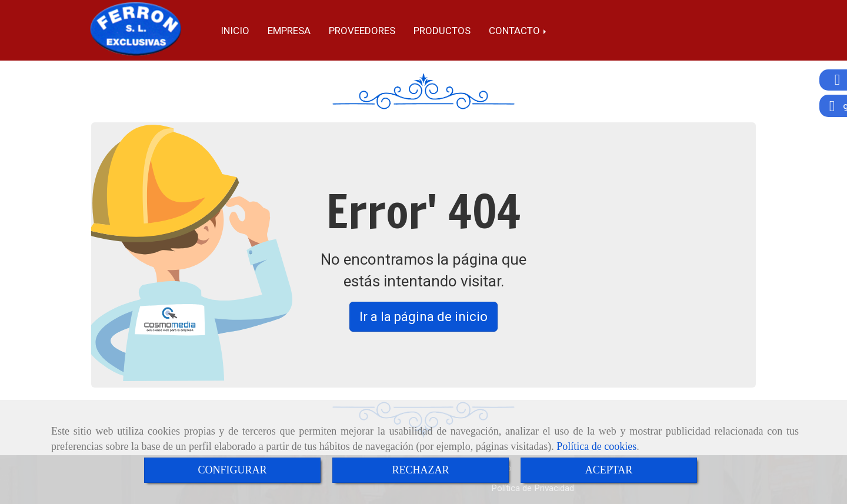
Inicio (235, 31)
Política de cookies (596, 446)
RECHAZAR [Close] (420, 470)
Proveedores (362, 31)
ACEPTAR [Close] (609, 470)
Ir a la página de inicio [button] (423, 317)
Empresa (289, 31)
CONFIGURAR (232, 470)
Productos (442, 31)
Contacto (518, 31)
